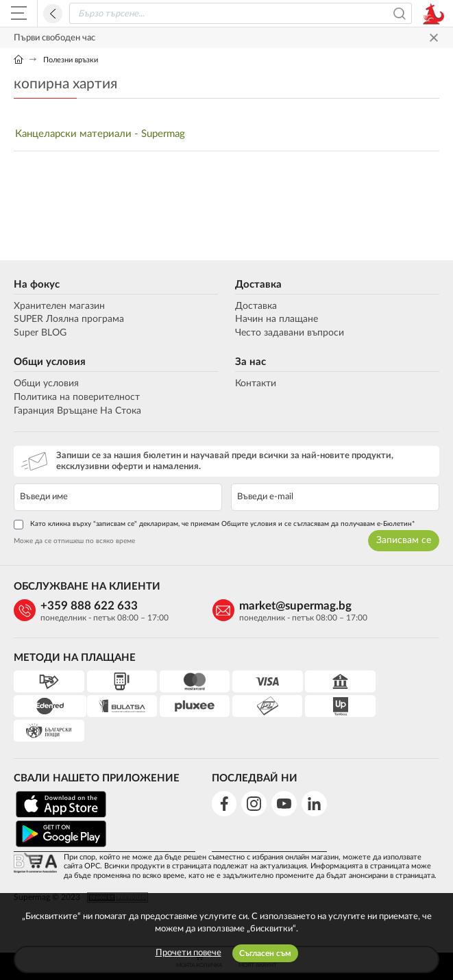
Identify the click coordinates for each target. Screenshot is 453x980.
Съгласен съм (265, 953)
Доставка (258, 285)
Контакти (256, 384)
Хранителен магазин (59, 306)
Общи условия (50, 362)
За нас (250, 362)
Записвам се (404, 540)
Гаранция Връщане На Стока (77, 411)
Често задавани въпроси (290, 333)
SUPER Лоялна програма (69, 319)
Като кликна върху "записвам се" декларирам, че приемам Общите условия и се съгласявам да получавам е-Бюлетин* (214, 525)
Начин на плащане (277, 319)
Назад (53, 14)
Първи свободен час (54, 38)
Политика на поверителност (77, 397)
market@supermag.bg (282, 606)
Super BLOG (40, 333)
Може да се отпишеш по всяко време (74, 541)
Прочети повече (188, 953)
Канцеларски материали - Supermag (100, 134)
